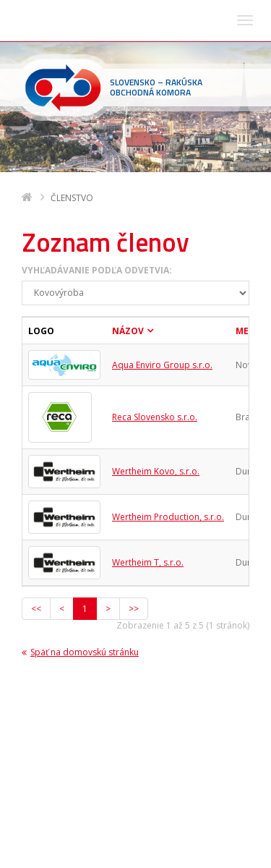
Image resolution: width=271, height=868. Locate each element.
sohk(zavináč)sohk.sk (113, 811)
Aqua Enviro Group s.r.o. (162, 193)
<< (36, 437)
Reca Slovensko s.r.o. (155, 245)
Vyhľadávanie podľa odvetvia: (97, 98)
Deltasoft (103, 855)
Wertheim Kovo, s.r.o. (156, 299)
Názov (128, 159)
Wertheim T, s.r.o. (148, 390)
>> (134, 437)
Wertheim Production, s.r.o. (168, 345)
